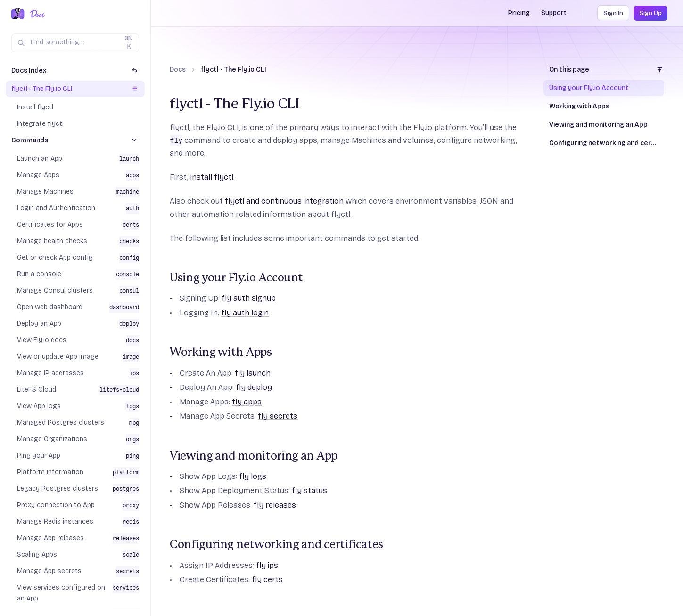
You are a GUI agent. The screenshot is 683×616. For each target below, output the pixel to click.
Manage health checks (52, 241)
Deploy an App (39, 324)
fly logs (253, 476)
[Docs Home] (36, 14)
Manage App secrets (49, 571)
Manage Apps (38, 175)
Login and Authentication (56, 208)
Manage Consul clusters (55, 291)
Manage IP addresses (50, 373)
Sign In (613, 13)
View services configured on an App (61, 593)
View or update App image (58, 357)
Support (554, 13)
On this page (569, 70)
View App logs (39, 406)
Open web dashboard (50, 307)
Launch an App (40, 159)
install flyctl (212, 177)
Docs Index (29, 70)
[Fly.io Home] (18, 14)
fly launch (253, 373)
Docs (178, 70)
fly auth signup (249, 298)
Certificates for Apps (50, 225)
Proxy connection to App (56, 505)
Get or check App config (55, 258)
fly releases (275, 505)
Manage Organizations (52, 439)
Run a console (39, 274)
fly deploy (254, 387)
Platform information (50, 472)
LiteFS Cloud (37, 390)
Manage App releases (50, 538)
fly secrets (278, 416)
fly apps (247, 402)
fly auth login (245, 313)
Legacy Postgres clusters (58, 489)
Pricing (519, 13)
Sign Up (650, 13)
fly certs (267, 579)
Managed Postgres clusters (61, 423)
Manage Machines (45, 192)
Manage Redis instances (55, 522)
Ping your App (39, 456)
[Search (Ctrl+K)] (75, 43)
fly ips (267, 565)
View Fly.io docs (42, 340)
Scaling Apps (37, 554)
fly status (309, 490)
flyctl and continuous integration (284, 201)
